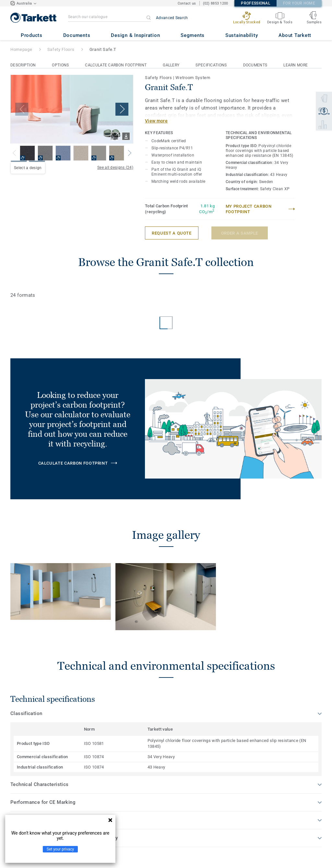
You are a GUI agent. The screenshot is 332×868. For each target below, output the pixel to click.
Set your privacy (60, 849)
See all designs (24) (115, 168)
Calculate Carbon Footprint (116, 65)
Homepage (21, 49)
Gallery (171, 65)
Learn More (296, 65)
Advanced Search (172, 18)
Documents (255, 65)
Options (60, 65)
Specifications (211, 65)
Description (23, 65)
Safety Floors (61, 49)
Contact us (187, 3)
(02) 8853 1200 (216, 3)
